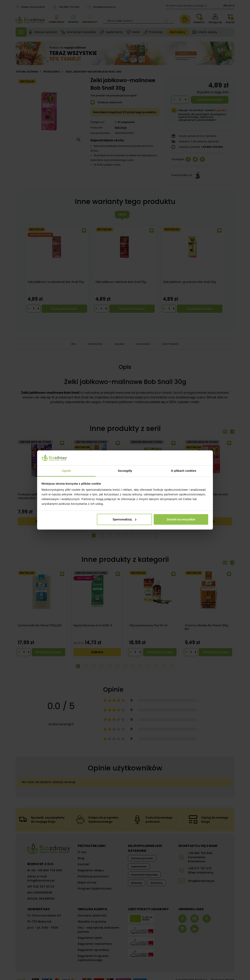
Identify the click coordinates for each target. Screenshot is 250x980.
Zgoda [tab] (66, 471)
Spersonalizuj (125, 519)
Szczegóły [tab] (125, 471)
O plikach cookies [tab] (183, 471)
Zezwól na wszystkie (181, 519)
